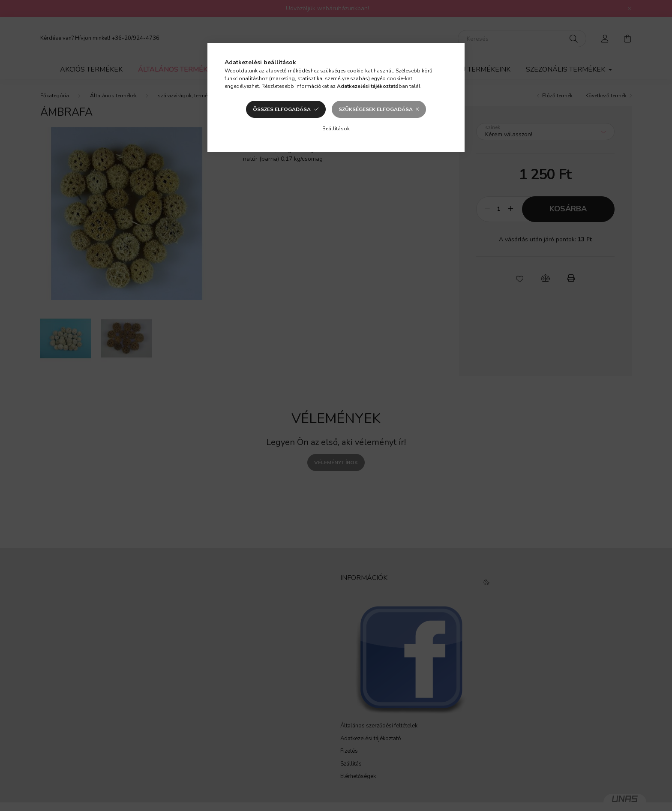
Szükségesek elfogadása (376, 109)
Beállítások (336, 129)
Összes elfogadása (282, 109)
